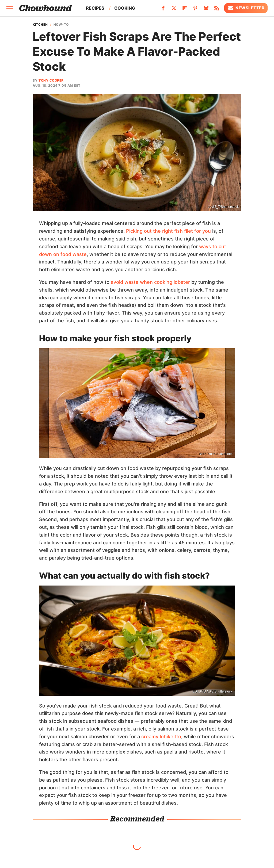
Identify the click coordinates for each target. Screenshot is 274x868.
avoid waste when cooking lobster (150, 282)
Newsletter (246, 8)
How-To (61, 25)
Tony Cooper (51, 80)
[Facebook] (163, 10)
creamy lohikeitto (161, 737)
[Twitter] (174, 10)
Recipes (95, 8)
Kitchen (40, 25)
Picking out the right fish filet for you (168, 231)
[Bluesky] (206, 10)
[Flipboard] (185, 10)
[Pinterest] (195, 10)
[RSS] (217, 10)
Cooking (125, 8)
